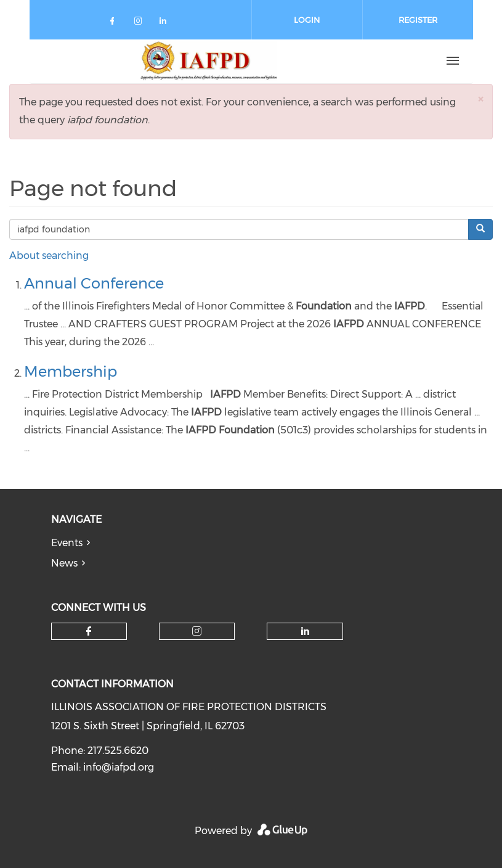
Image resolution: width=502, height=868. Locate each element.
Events (67, 543)
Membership (71, 371)
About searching (49, 256)
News (64, 563)
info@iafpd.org (119, 767)
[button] (480, 99)
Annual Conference (94, 283)
